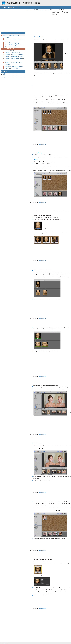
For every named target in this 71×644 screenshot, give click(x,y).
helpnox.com (6, 643)
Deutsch (4, 73)
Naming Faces (11, 49)
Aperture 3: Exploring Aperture (10, 8)
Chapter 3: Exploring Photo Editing (14, 45)
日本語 (4, 77)
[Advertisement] (39, 21)
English (4, 74)
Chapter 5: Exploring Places (12, 53)
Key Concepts (11, 51)
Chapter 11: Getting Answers (12, 68)
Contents (7, 37)
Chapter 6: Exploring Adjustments (14, 55)
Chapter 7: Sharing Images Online (14, 56)
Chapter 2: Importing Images (12, 43)
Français (4, 76)
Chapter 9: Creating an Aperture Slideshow (13, 63)
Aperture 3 (3, 3)
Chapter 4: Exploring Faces (52, 10)
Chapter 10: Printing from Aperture (14, 66)
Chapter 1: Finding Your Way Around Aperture (14, 40)
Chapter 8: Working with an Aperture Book (14, 59)
